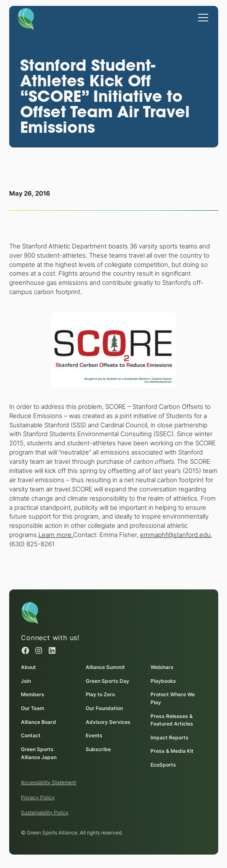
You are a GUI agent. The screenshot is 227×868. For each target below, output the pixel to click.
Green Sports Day (107, 681)
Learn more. (56, 535)
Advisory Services (108, 722)
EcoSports (163, 765)
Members (33, 694)
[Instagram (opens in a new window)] (39, 650)
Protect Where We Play (173, 698)
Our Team (33, 708)
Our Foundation (104, 708)
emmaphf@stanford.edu (175, 535)
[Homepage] (26, 18)
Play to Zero (100, 694)
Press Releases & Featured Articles (172, 720)
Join (26, 681)
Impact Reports (170, 738)
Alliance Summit (105, 667)
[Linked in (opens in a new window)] (52, 650)
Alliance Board (38, 722)
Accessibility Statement (48, 782)
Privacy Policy (38, 797)
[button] (202, 17)
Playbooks (163, 681)
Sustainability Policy (45, 812)
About (28, 667)
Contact (31, 735)
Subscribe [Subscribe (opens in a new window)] (98, 749)
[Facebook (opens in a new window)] (25, 650)
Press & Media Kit (172, 751)
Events (94, 735)
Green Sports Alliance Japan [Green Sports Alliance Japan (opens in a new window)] (39, 753)
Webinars (162, 667)
